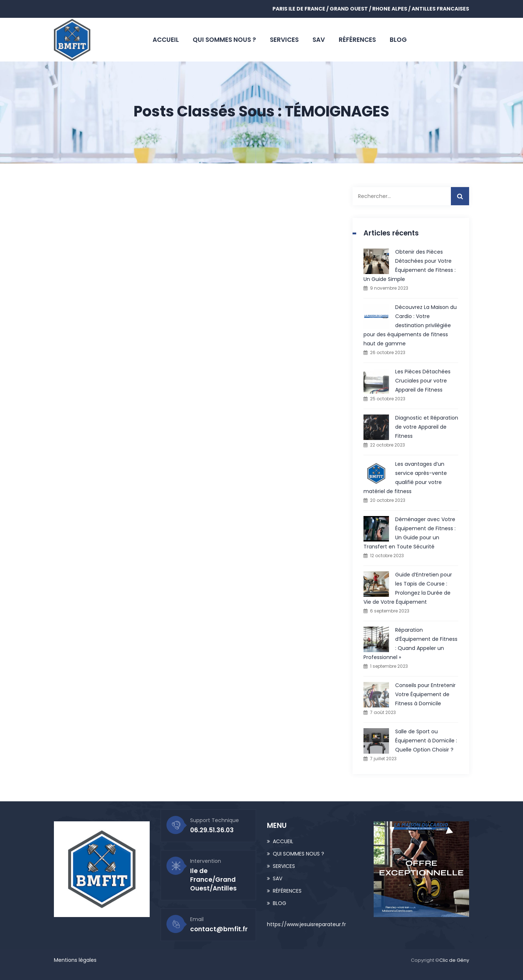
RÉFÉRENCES (357, 40)
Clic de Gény (454, 960)
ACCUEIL (166, 40)
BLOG (398, 40)
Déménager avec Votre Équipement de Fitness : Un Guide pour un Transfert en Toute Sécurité (410, 533)
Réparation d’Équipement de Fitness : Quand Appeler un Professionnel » (410, 644)
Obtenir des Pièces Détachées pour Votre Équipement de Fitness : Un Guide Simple (410, 265)
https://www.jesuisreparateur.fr (306, 924)
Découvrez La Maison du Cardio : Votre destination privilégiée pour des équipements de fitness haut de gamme (410, 325)
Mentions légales (75, 960)
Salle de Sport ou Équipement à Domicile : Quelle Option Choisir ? (426, 741)
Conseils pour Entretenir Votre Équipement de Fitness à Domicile (425, 694)
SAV (319, 40)
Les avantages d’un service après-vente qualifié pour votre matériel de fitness (405, 478)
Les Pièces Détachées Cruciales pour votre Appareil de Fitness (423, 381)
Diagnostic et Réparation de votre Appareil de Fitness (427, 427)
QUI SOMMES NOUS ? (224, 40)
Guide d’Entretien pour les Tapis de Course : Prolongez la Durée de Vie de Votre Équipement (408, 588)
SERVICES (284, 40)
